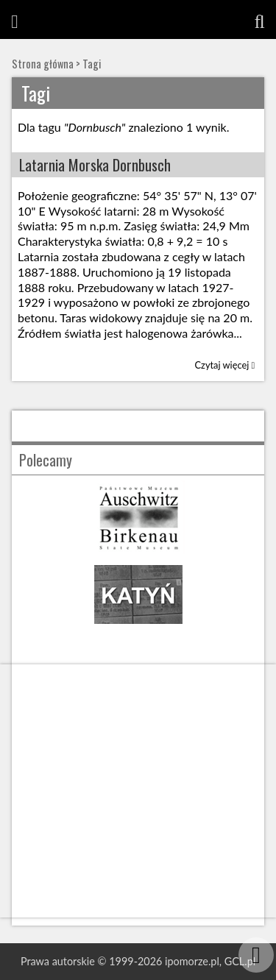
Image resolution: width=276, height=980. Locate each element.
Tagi (92, 64)
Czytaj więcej (225, 365)
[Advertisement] (138, 791)
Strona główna (43, 64)
